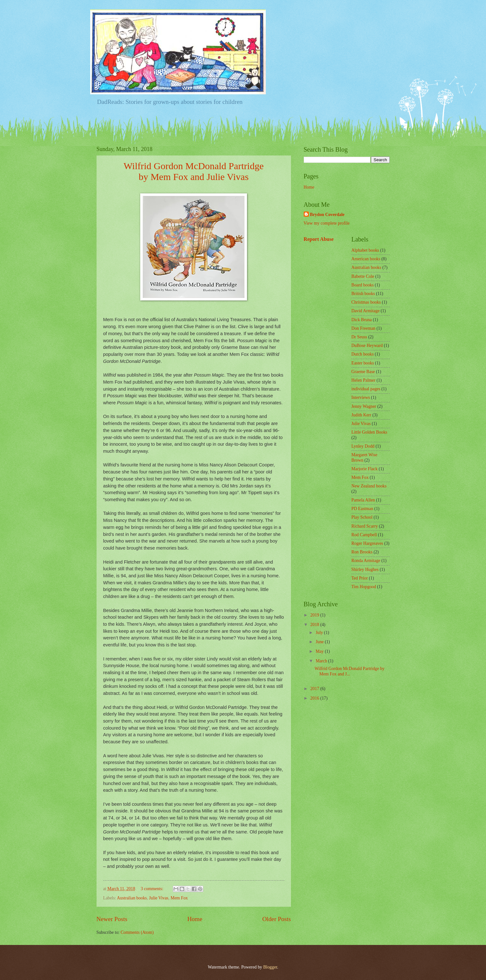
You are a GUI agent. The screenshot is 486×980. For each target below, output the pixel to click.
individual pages (366, 389)
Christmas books (366, 302)
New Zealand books (369, 486)
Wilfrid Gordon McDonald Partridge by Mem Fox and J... (349, 671)
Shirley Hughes (365, 569)
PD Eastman (363, 509)
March (322, 661)
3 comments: (152, 889)
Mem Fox (179, 898)
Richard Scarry (365, 526)
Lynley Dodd (363, 446)
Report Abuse (319, 239)
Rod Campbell (364, 535)
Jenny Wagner (364, 406)
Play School (362, 517)
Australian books (132, 898)
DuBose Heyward (367, 346)
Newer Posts (112, 919)
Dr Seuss (359, 337)
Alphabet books (365, 250)
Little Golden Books (370, 432)
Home (195, 919)
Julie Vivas (159, 898)
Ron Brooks (362, 552)
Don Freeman (363, 328)
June (320, 642)
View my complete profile (327, 223)
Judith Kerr (361, 415)
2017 (315, 689)
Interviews (361, 397)
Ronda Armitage (366, 561)
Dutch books (363, 354)
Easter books (363, 363)
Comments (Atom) (137, 932)
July (320, 633)
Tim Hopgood (364, 587)
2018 (315, 625)
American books (366, 259)
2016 (315, 698)
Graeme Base (363, 372)
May (320, 651)
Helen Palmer (363, 380)
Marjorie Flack (365, 469)
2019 (315, 615)
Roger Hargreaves (367, 543)
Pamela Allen (363, 500)
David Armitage (366, 311)
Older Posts (277, 919)
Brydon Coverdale (327, 215)
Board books (363, 285)
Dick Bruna (362, 320)
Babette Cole (363, 276)
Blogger (270, 967)
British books (363, 294)
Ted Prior (360, 578)
